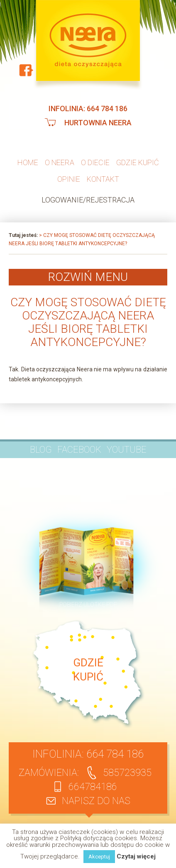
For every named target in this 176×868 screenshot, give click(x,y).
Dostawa (121, 495)
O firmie (29, 467)
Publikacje (138, 467)
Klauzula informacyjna (117, 508)
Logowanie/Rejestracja (88, 200)
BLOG (41, 450)
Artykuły (107, 467)
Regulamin (88, 495)
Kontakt (103, 179)
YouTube (127, 450)
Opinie (69, 179)
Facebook (79, 450)
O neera (60, 162)
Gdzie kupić (138, 162)
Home (28, 162)
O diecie (95, 162)
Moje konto (52, 495)
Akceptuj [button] (99, 857)
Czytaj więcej (136, 857)
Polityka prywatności (51, 508)
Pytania (56, 467)
